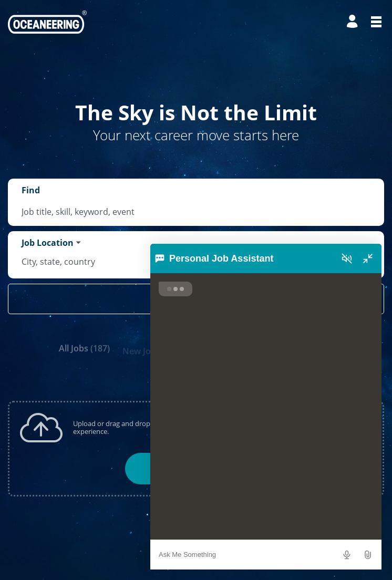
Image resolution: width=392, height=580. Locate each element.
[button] (369, 556)
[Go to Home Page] (47, 22)
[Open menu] (376, 22)
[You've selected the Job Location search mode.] (51, 243)
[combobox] (196, 212)
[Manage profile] (354, 22)
